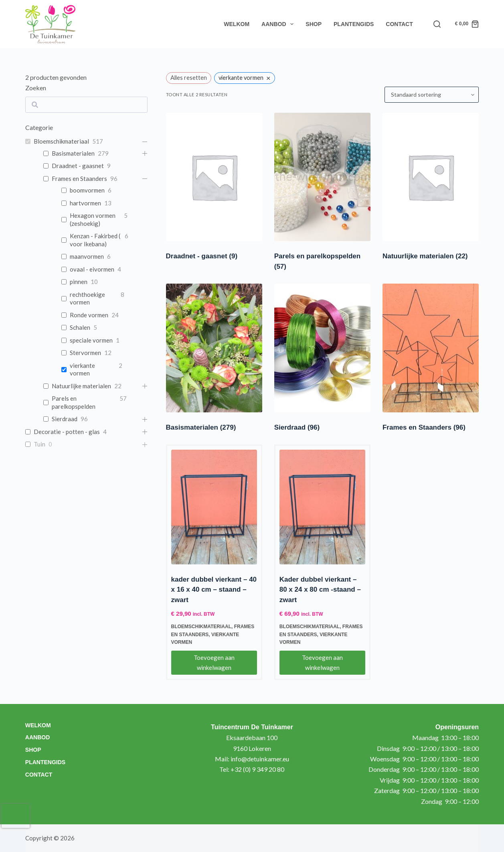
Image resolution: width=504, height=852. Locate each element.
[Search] (437, 24)
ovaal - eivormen (92, 269)
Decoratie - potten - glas (67, 432)
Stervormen (85, 353)
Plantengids (354, 24)
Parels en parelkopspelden (74, 402)
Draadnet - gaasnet (202, 256)
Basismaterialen (201, 427)
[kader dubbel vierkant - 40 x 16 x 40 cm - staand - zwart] (214, 507)
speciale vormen (91, 340)
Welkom (237, 24)
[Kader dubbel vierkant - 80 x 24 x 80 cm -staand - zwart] (322, 507)
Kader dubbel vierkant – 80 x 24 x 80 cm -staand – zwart (320, 590)
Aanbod (279, 24)
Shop (314, 24)
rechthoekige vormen (87, 298)
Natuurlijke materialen (425, 256)
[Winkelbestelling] (432, 95)
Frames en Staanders (424, 427)
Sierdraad (297, 427)
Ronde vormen (89, 315)
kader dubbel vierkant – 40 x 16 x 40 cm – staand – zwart (214, 590)
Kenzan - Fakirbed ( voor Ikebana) (95, 240)
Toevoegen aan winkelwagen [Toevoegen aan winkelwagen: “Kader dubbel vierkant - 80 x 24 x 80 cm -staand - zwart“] (322, 662)
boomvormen (87, 190)
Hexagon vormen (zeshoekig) (93, 219)
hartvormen (85, 203)
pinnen (79, 282)
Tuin (39, 444)
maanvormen (87, 256)
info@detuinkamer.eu (260, 759)
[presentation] (16, 816)
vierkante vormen (82, 369)
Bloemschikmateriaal (201, 627)
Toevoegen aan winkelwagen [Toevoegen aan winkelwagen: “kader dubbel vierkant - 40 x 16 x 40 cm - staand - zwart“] (214, 662)
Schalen (80, 327)
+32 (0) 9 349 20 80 (257, 769)
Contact (399, 24)
